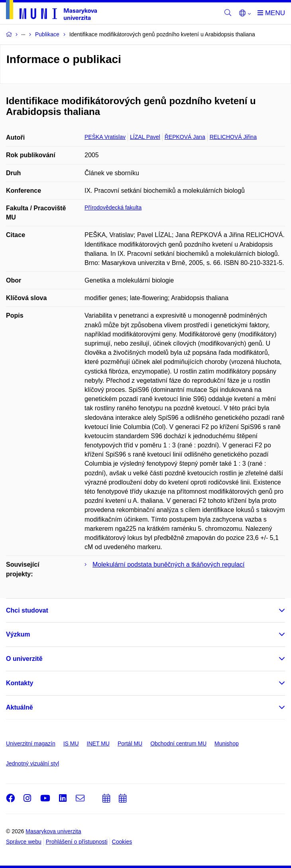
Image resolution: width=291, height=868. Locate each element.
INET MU (98, 743)
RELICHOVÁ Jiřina (233, 137)
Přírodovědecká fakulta (113, 208)
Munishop (227, 743)
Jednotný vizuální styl (32, 763)
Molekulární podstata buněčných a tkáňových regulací (169, 564)
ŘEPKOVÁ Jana (185, 137)
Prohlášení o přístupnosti (77, 842)
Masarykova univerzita (53, 831)
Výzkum (18, 634)
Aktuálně (20, 707)
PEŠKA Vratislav (105, 137)
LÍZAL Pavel (145, 137)
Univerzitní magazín (31, 743)
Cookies (122, 842)
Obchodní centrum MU (178, 743)
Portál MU (130, 743)
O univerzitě (24, 659)
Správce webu (24, 842)
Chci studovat (27, 610)
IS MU (71, 743)
